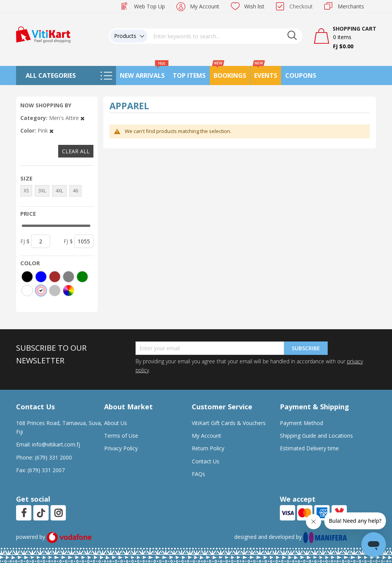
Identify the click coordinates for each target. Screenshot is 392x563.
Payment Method (301, 423)
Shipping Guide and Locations (316, 436)
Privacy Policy (121, 448)
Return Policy (208, 448)
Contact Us (206, 461)
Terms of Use (121, 436)
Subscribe (306, 348)
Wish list (254, 6)
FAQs (198, 474)
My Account (205, 6)
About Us (116, 423)
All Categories (51, 76)
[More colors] (69, 291)
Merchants (351, 6)
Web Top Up (149, 6)
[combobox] (225, 36)
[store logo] (43, 34)
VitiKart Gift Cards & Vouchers (229, 423)
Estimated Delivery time (309, 448)
